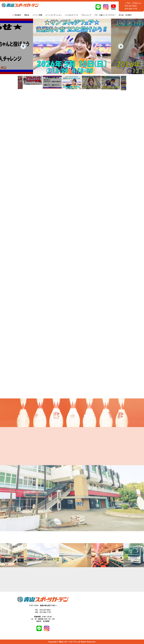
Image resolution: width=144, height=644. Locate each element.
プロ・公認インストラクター (105, 15)
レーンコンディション (54, 15)
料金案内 (18, 15)
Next (121, 46)
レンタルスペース (72, 15)
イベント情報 (37, 15)
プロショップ (86, 15)
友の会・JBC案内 (125, 15)
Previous (23, 46)
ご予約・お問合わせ (133, 3)
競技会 (27, 15)
